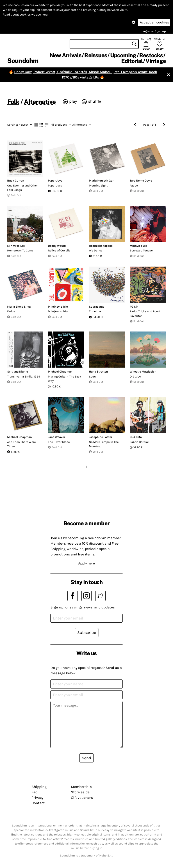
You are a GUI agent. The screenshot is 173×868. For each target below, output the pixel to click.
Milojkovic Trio (58, 307)
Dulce (11, 311)
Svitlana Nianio (18, 372)
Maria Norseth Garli (102, 181)
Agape (134, 185)
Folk (13, 102)
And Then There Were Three (22, 444)
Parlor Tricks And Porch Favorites (145, 314)
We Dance (96, 250)
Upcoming (123, 55)
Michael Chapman (60, 372)
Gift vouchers (82, 798)
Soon (92, 376)
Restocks (151, 55)
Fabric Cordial (139, 442)
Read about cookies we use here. (25, 15)
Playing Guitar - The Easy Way (64, 379)
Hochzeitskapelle (101, 246)
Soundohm (23, 61)
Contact (38, 803)
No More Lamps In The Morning (104, 444)
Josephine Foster (101, 437)
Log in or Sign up (154, 31)
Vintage (156, 61)
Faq (34, 792)
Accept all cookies (154, 22)
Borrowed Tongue (141, 250)
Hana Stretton (98, 372)
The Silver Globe (59, 442)
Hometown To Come (20, 250)
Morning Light (98, 185)
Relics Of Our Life (59, 250)
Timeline (95, 311)
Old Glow (135, 376)
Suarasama (97, 307)
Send (86, 758)
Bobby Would (57, 246)
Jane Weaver (57, 437)
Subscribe (87, 633)
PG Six (134, 307)
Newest (20, 125)
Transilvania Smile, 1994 (24, 376)
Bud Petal (136, 437)
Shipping (39, 787)
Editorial (132, 61)
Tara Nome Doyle (141, 181)
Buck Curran (16, 181)
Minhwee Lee (16, 246)
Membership (81, 787)
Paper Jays (55, 181)
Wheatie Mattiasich (143, 372)
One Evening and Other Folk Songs (23, 188)
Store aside (80, 792)
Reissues (96, 55)
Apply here (86, 563)
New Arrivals (65, 55)
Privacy (37, 798)
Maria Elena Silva (19, 307)
